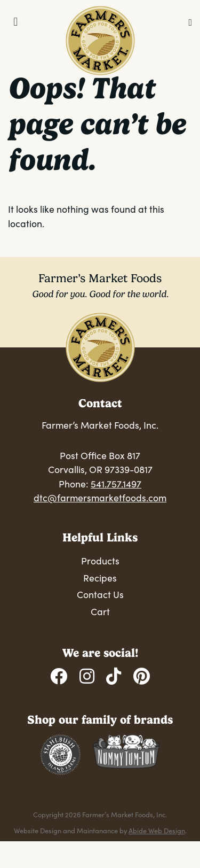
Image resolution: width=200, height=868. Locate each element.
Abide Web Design (157, 830)
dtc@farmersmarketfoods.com (100, 498)
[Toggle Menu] (16, 22)
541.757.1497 (116, 484)
